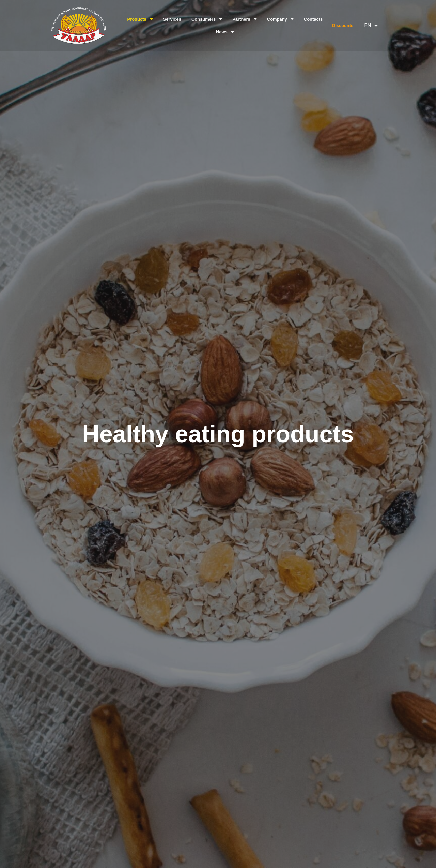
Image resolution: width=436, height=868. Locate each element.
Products (141, 19)
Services (173, 19)
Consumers (207, 19)
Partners (244, 19)
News (225, 32)
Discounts (343, 25)
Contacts (313, 19)
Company (280, 19)
